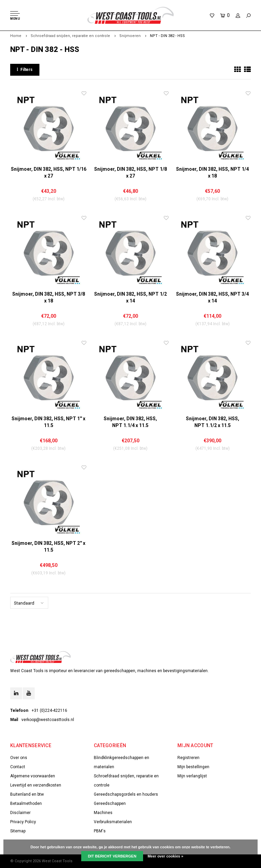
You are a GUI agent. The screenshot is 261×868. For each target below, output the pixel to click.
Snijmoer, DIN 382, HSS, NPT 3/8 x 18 (49, 297)
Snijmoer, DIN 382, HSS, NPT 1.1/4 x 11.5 (130, 422)
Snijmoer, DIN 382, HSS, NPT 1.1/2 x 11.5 (213, 422)
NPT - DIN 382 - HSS (167, 36)
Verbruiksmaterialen (113, 822)
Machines (103, 813)
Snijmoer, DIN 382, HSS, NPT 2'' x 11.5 (48, 547)
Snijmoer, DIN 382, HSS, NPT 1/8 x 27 (130, 172)
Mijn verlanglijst (192, 776)
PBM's (100, 831)
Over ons (19, 758)
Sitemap (18, 831)
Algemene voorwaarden (33, 776)
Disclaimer (20, 813)
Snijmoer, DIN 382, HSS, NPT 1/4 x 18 (212, 172)
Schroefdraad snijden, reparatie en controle (70, 36)
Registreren (188, 758)
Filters (25, 70)
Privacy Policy (23, 822)
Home (16, 36)
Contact (18, 767)
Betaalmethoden (26, 804)
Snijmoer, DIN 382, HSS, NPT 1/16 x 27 (49, 172)
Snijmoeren (130, 36)
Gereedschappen (110, 804)
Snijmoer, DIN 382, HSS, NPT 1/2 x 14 (130, 297)
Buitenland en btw (27, 794)
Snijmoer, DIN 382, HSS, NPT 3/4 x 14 (212, 297)
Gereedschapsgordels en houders (126, 794)
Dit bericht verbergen (112, 856)
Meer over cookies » (165, 856)
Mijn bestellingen (193, 767)
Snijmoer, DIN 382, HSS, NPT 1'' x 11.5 (48, 422)
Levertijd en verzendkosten (36, 785)
